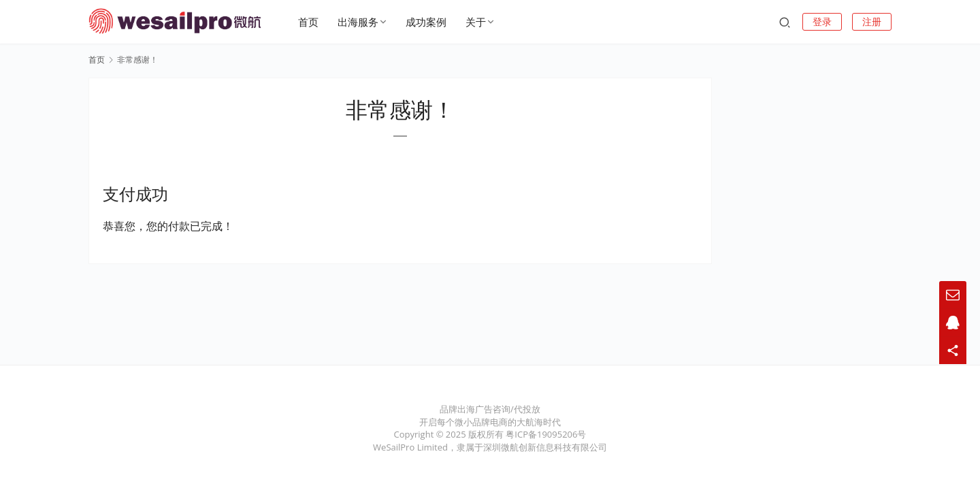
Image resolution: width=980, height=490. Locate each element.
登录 (822, 21)
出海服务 (359, 22)
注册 (872, 21)
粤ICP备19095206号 (546, 434)
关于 (477, 22)
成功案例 (427, 22)
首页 (310, 22)
